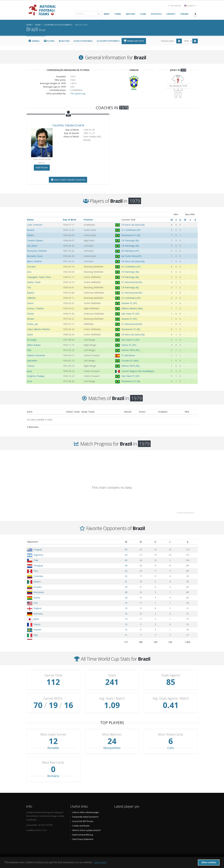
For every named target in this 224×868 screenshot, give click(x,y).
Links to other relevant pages (86, 812)
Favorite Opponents (108, 41)
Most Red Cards (53, 763)
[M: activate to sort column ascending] (126, 542)
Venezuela (39, 592)
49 (126, 560)
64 (126, 555)
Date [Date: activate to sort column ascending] (30, 412)
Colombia (38, 576)
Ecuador (38, 587)
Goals (112, 675)
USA (36, 603)
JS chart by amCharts (185, 513)
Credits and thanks (81, 826)
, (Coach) (68, 125)
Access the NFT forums (83, 821)
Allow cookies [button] (209, 862)
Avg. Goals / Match (112, 698)
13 (126, 624)
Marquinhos (112, 748)
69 (126, 549)
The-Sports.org (78, 93)
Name (30, 220)
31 (126, 582)
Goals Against (171, 675)
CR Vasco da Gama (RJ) (133, 225)
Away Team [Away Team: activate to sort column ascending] (88, 412)
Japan (36, 619)
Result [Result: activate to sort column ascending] (128, 412)
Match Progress (83, 41)
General (34, 41)
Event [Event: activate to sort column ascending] (142, 412)
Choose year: (168, 41)
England (37, 608)
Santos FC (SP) (129, 345)
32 (126, 571)
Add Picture (42, 167)
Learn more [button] (100, 862)
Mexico (37, 582)
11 (126, 635)
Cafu (171, 748)
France (37, 624)
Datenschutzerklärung (83, 835)
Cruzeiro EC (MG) (130, 361)
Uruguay (38, 549)
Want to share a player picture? (87, 830)
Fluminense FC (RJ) (131, 235)
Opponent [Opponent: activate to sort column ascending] (33, 542)
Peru (36, 571)
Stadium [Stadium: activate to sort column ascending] (163, 412)
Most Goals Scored (53, 734)
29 (126, 587)
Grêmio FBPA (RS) (131, 350)
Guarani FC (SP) (129, 303)
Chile (36, 560)
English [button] (190, 6)
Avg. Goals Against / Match (171, 698)
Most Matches (112, 734)
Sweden (37, 630)
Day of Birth (70, 220)
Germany (38, 614)
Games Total (53, 675)
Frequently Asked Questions (85, 817)
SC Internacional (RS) (132, 282)
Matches (64, 41)
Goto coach (68, 180)
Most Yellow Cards (171, 734)
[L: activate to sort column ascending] (170, 542)
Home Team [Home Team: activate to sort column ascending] (73, 412)
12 (126, 630)
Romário (53, 776)
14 (126, 619)
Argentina (38, 555)
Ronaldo (53, 748)
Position (88, 220)
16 (126, 614)
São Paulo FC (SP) (130, 314)
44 (126, 565)
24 (126, 598)
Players (49, 41)
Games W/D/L (53, 698)
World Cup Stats (134, 41)
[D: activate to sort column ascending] (155, 542)
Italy (36, 635)
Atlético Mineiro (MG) (132, 308)
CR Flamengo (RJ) (130, 240)
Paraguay (38, 565)
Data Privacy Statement (83, 839)
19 (126, 603)
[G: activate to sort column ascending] (188, 542)
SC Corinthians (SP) (131, 230)
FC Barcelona (128, 355)
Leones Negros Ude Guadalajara (138, 371)
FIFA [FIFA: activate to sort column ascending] (187, 412)
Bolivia (37, 598)
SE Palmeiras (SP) (130, 251)
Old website (175, 6)
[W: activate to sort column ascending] (141, 542)
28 (126, 592)
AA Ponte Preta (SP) (131, 256)
